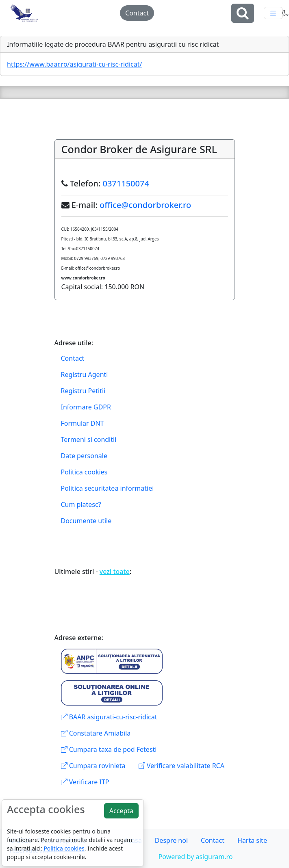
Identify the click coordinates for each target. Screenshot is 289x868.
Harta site (252, 840)
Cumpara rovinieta (93, 766)
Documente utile (86, 521)
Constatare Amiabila (96, 733)
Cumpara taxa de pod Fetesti (109, 749)
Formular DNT (83, 423)
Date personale (84, 456)
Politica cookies (84, 472)
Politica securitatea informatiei (108, 488)
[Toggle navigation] (273, 13)
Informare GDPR (86, 407)
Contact (137, 13)
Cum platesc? (81, 504)
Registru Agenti (85, 374)
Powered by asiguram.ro (196, 857)
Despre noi (171, 840)
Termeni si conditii (89, 439)
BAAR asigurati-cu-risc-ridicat (109, 717)
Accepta (121, 811)
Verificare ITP (85, 782)
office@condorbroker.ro (145, 205)
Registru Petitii (83, 391)
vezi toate (115, 571)
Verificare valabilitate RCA (181, 766)
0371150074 (126, 183)
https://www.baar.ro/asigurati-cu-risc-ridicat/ (74, 64)
